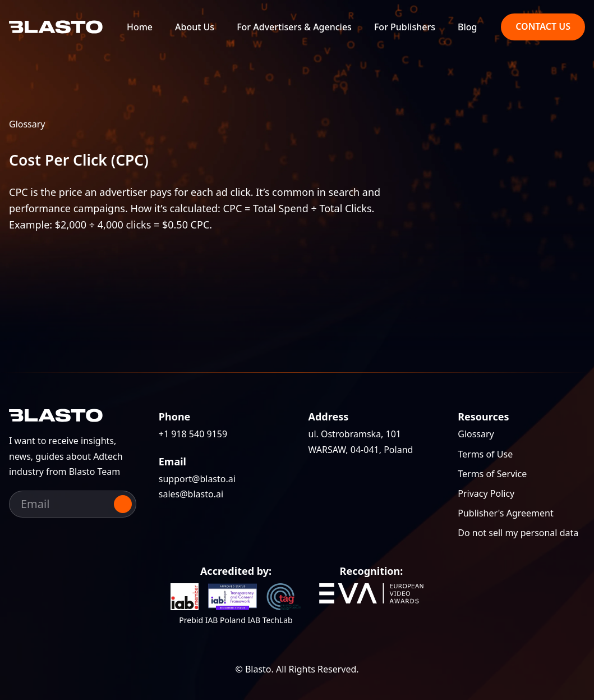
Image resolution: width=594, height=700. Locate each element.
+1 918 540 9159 (193, 434)
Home (140, 27)
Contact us (543, 26)
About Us (195, 27)
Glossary (27, 124)
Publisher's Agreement (505, 513)
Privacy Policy (486, 493)
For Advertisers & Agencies (294, 27)
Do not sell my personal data (518, 533)
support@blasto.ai (197, 479)
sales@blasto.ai (191, 494)
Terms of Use (485, 454)
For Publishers (405, 27)
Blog (467, 27)
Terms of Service (492, 474)
